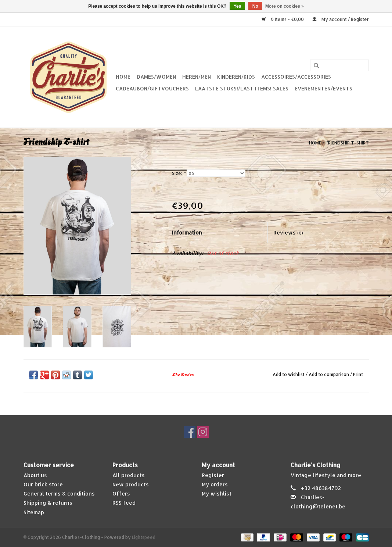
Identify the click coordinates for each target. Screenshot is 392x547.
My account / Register (341, 19)
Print (358, 374)
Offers (121, 494)
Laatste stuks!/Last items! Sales (242, 88)
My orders (215, 484)
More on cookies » (285, 6)
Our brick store (43, 484)
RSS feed (124, 503)
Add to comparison (329, 374)
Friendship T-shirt (347, 143)
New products (131, 484)
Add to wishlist (289, 374)
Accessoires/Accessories (296, 77)
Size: (179, 173)
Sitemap (34, 512)
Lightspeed (144, 537)
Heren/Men (197, 77)
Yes (238, 6)
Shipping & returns (48, 503)
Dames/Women (156, 77)
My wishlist (217, 494)
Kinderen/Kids (236, 77)
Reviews (288, 233)
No (255, 6)
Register (213, 475)
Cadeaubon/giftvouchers (152, 88)
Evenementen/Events (323, 88)
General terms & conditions (59, 494)
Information (187, 233)
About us (35, 475)
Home (123, 77)
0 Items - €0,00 (283, 19)
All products (129, 475)
